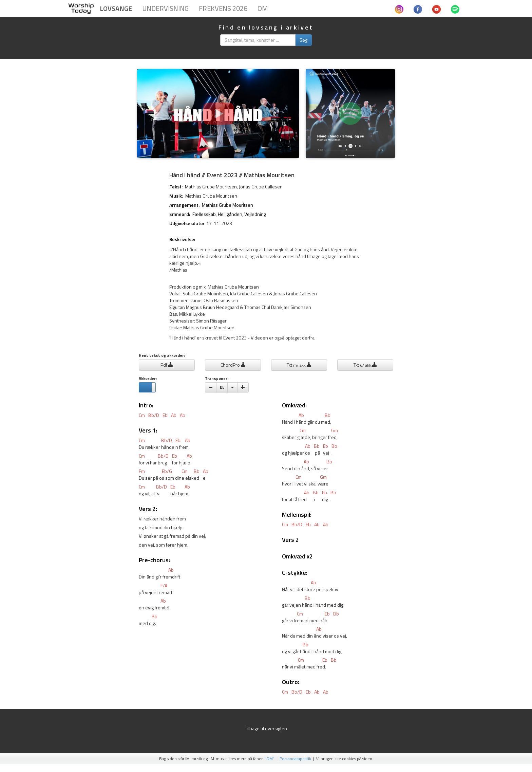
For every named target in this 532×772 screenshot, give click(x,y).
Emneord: (180, 214)
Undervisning (165, 8)
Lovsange (116, 8)
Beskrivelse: (182, 239)
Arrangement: (184, 205)
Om (263, 8)
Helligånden (230, 214)
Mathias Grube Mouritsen (211, 187)
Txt (299, 365)
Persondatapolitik (295, 759)
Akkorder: (148, 379)
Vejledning (255, 214)
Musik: (176, 196)
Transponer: (217, 379)
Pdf (167, 365)
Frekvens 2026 (223, 8)
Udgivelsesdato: (187, 223)
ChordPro (233, 365)
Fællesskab (204, 214)
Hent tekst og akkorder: (162, 356)
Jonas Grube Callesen (261, 187)
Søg (303, 40)
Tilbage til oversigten (266, 728)
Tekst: (176, 187)
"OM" (270, 759)
